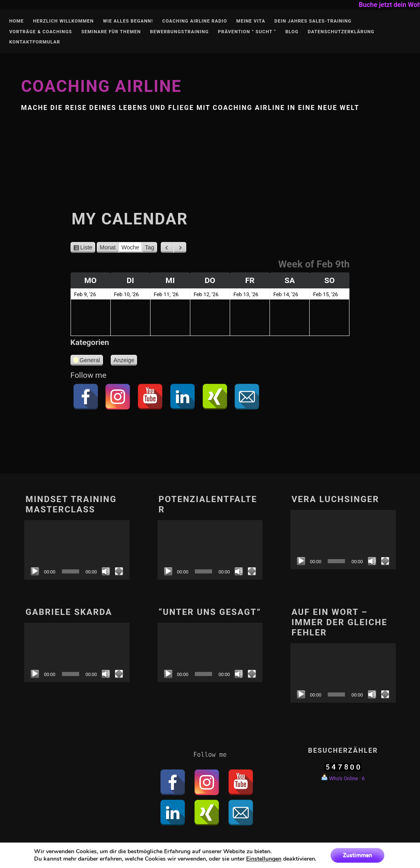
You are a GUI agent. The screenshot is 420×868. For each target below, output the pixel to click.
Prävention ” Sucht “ (247, 32)
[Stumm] (106, 571)
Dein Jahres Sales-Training (313, 21)
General (87, 361)
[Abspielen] (35, 571)
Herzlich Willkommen (63, 21)
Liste (87, 247)
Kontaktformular (34, 42)
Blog (292, 32)
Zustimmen (357, 855)
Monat (108, 247)
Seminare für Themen (111, 32)
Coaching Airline (101, 86)
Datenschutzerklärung (341, 32)
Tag (150, 247)
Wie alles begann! (128, 21)
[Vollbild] (119, 571)
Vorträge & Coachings (40, 32)
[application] (77, 550)
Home (16, 21)
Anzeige (126, 360)
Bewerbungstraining (179, 32)
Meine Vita (251, 21)
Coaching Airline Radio (194, 21)
